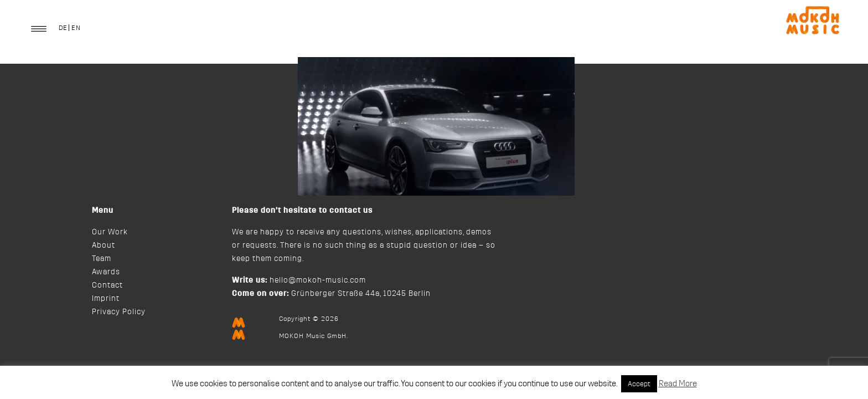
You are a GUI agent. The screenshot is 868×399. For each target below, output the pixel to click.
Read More (678, 384)
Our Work (110, 232)
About (104, 245)
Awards (106, 272)
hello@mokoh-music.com (318, 280)
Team (102, 259)
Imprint (106, 299)
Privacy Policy (119, 312)
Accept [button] (639, 384)
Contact (107, 285)
